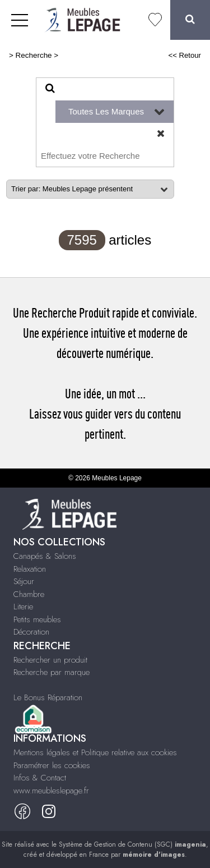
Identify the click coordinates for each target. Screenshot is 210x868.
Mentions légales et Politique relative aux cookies (95, 752)
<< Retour (185, 55)
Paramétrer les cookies (52, 765)
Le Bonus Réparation (48, 697)
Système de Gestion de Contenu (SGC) (132, 844)
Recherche (34, 55)
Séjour (24, 581)
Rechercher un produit (50, 660)
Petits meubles (37, 619)
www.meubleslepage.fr (51, 791)
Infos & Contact (40, 778)
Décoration (31, 632)
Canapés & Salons (45, 556)
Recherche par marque (52, 672)
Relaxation (30, 569)
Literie (23, 607)
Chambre (29, 594)
